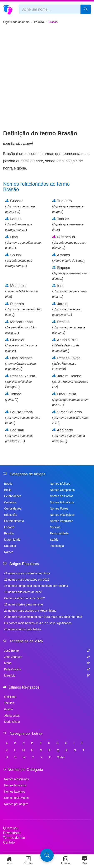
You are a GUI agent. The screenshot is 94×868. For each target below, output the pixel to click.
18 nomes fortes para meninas (24, 604)
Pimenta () (23, 309)
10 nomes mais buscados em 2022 (27, 580)
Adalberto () (69, 435)
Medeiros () (21, 291)
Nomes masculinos (16, 779)
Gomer (9, 709)
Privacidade (12, 833)
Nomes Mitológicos (62, 515)
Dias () (23, 242)
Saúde (54, 540)
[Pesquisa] (47, 855)
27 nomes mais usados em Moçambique (30, 611)
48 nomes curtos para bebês (23, 629)
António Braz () (66, 345)
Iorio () (70, 291)
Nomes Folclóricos (62, 502)
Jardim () (66, 309)
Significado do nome (16, 22)
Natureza (10, 546)
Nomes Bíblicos (60, 484)
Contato (9, 842)
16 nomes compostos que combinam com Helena (36, 586)
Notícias (55, 527)
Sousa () (19, 260)
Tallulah (9, 703)
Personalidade (59, 533)
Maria (47, 663)
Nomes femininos (15, 785)
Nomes (9, 552)
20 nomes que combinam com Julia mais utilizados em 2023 (43, 617)
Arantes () (68, 258)
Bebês (8, 484)
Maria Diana (12, 722)
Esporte (9, 527)
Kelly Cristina (47, 669)
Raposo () (70, 273)
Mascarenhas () (20, 327)
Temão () (13, 397)
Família (9, 533)
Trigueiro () (68, 206)
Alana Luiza (12, 715)
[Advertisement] (47, 80)
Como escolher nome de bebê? (24, 598)
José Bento (47, 651)
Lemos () (19, 224)
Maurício (47, 676)
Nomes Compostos (62, 490)
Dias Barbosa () (20, 363)
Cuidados (10, 502)
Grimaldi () (21, 345)
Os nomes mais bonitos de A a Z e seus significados (38, 623)
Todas (61, 757)
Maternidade (12, 540)
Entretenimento (14, 521)
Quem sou (11, 828)
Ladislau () (19, 435)
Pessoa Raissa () (20, 381)
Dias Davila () (70, 399)
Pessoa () (69, 327)
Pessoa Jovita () (66, 363)
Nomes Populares (61, 521)
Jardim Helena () (70, 381)
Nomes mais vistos (16, 798)
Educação (11, 515)
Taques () (68, 224)
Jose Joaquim (47, 657)
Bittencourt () (69, 242)
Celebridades (13, 496)
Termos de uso (14, 838)
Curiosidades (13, 508)
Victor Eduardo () (70, 417)
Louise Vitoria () (23, 417)
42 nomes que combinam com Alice (27, 573)
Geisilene (10, 697)
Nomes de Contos (62, 496)
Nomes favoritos (15, 792)
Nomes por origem (16, 804)
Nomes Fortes (59, 508)
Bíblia (8, 490)
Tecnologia (57, 546)
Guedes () (20, 206)
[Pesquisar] (86, 9)
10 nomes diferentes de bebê (23, 592)
